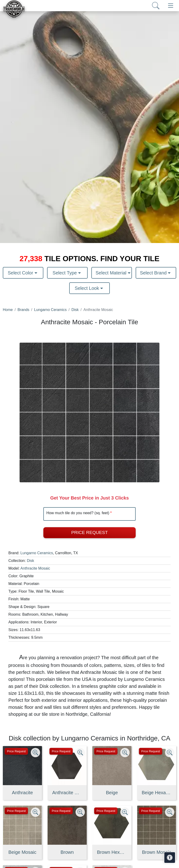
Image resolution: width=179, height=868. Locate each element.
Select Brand (154, 273)
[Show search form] (156, 6)
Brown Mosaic (157, 852)
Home (8, 310)
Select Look (87, 288)
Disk (75, 310)
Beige (112, 793)
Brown (67, 852)
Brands (23, 310)
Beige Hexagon (157, 793)
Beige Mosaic (22, 852)
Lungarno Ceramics (50, 310)
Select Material (112, 273)
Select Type (65, 273)
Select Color (21, 273)
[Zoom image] (35, 753)
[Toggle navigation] (171, 6)
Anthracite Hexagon (67, 793)
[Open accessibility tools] (170, 858)
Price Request (90, 532)
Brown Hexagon (112, 852)
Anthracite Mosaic (35, 568)
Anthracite (22, 793)
